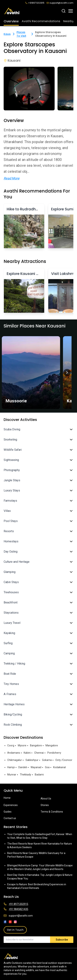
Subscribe (62, 940)
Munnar (12, 775)
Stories (45, 805)
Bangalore (36, 745)
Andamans (14, 753)
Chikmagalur (15, 760)
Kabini (27, 753)
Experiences (11, 805)
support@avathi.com (60, 3)
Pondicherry (54, 753)
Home (7, 798)
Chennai (39, 753)
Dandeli (23, 767)
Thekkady (25, 775)
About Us (46, 799)
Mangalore (52, 745)
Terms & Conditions (52, 812)
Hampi (11, 767)
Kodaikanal (59, 767)
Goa (47, 767)
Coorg (11, 745)
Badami (39, 775)
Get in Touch (15, 930)
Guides (8, 812)
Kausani (9, 34)
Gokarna (47, 760)
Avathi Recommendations (41, 21)
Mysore (22, 745)
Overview (11, 21)
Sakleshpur (32, 760)
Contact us (10, 818)
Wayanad (36, 767)
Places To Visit (21, 34)
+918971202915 (35, 3)
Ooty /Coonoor (64, 760)
